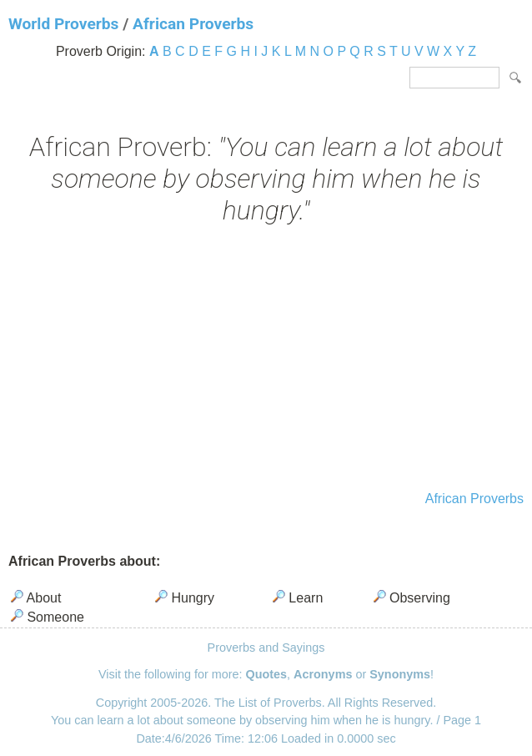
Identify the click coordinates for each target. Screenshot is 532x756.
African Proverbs (193, 24)
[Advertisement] (266, 360)
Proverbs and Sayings (266, 648)
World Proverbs (63, 24)
